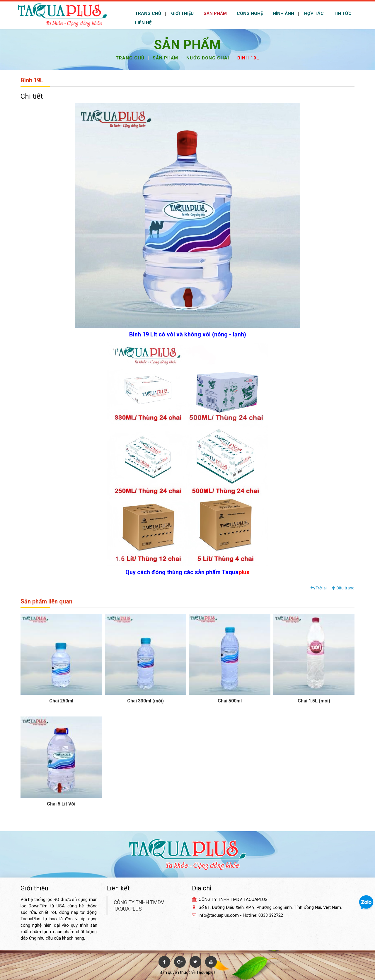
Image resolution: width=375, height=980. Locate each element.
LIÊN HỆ (143, 23)
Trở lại (319, 588)
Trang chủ (130, 58)
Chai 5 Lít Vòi (61, 804)
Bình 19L (248, 58)
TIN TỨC (342, 13)
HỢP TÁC (313, 13)
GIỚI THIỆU (182, 13)
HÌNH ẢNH (283, 13)
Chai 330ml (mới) (145, 701)
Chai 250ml (61, 701)
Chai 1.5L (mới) (314, 701)
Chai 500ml (230, 701)
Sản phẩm (165, 58)
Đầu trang (343, 588)
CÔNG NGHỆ (249, 13)
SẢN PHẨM (215, 13)
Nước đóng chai (208, 58)
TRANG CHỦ (148, 13)
